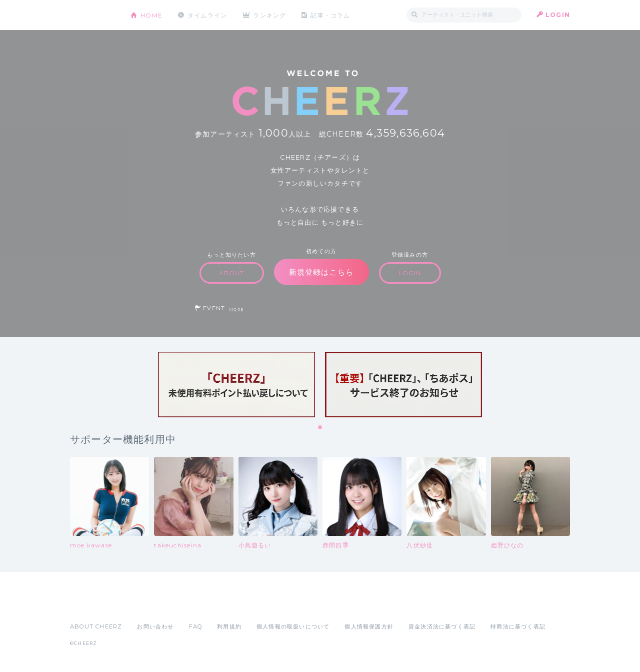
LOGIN (558, 15)
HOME (151, 15)
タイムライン (207, 15)
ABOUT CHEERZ (96, 626)
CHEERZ (93, 15)
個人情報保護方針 (369, 626)
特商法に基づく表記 (518, 626)
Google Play (146, 604)
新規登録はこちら (321, 272)
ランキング (270, 15)
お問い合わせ (155, 626)
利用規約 (229, 626)
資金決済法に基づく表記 (442, 626)
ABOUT (232, 273)
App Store (93, 604)
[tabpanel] (236, 385)
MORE (236, 309)
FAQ (196, 626)
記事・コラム (331, 15)
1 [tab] (320, 428)
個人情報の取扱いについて (293, 626)
